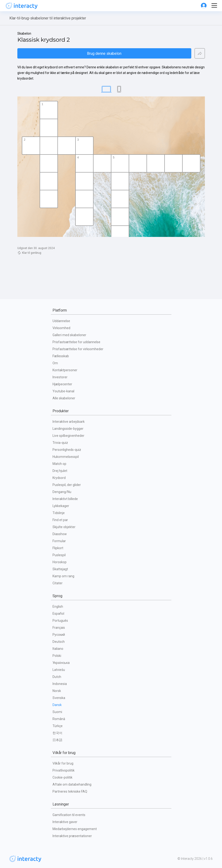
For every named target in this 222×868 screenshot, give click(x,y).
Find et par (60, 520)
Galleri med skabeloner (69, 335)
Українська (61, 663)
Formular (59, 541)
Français (59, 628)
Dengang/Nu (62, 492)
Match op (59, 464)
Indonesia (60, 684)
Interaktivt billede (65, 499)
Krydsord (59, 478)
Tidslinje (59, 513)
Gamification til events (69, 815)
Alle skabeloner (64, 398)
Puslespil (59, 555)
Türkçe (58, 726)
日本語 (57, 740)
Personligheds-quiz (67, 450)
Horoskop (60, 562)
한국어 (57, 733)
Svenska (59, 698)
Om (55, 363)
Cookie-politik (62, 777)
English (58, 607)
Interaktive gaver (65, 822)
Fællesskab (61, 356)
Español (58, 614)
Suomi (57, 712)
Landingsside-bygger (68, 429)
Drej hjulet (60, 471)
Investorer (60, 377)
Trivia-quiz (60, 443)
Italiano (58, 649)
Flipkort (58, 548)
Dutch (57, 677)
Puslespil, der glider (67, 485)
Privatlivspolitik (64, 770)
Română (59, 719)
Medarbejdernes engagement (75, 829)
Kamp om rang (63, 576)
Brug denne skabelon (104, 53)
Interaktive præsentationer (72, 836)
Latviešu (59, 670)
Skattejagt (60, 569)
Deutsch (59, 642)
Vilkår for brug (63, 763)
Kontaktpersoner (65, 370)
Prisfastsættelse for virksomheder (78, 349)
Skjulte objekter (64, 527)
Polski (57, 656)
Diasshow (60, 534)
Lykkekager (61, 506)
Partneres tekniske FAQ (70, 791)
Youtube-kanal (63, 391)
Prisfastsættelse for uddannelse (76, 342)
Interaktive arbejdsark (69, 422)
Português (60, 621)
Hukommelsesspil (66, 457)
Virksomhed (61, 328)
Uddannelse (61, 321)
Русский (59, 635)
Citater (58, 583)
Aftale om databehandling (72, 784)
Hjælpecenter (62, 384)
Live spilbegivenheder (68, 436)
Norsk (57, 691)
